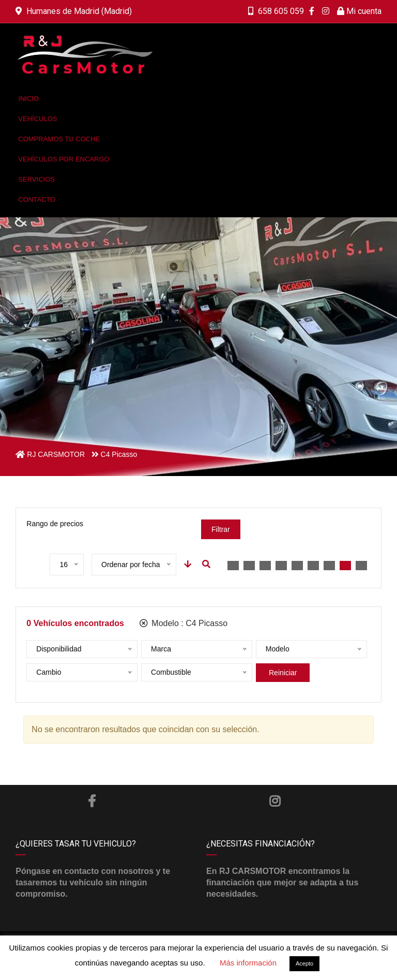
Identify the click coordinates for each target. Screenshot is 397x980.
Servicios (36, 179)
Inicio (28, 99)
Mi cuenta (359, 11)
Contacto (37, 199)
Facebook (92, 801)
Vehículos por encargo (64, 159)
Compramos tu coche (59, 139)
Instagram (275, 801)
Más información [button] (248, 963)
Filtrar (221, 529)
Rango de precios (55, 524)
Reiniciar (283, 673)
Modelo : (184, 623)
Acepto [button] (304, 963)
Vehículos (37, 119)
